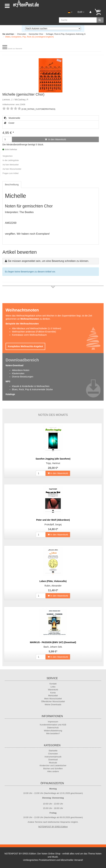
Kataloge (10, 394)
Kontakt (53, 684)
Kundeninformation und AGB (53, 725)
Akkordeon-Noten (21, 370)
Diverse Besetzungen (23, 377)
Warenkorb (53, 690)
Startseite (53, 751)
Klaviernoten (18, 373)
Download (53, 760)
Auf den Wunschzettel (12, 169)
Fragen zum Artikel (11, 173)
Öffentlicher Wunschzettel (53, 701)
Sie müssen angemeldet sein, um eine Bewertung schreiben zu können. (48, 261)
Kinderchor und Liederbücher (53, 765)
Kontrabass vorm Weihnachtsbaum (29, 335)
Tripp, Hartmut (53, 463)
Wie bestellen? (53, 733)
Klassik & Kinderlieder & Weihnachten (31, 386)
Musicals (53, 763)
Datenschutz (53, 728)
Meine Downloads (53, 704)
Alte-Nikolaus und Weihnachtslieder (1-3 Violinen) (37, 328)
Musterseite (12, 118)
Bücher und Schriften (53, 769)
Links (53, 687)
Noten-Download (14, 365)
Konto (53, 693)
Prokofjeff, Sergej (53, 525)
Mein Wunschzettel (53, 699)
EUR (81, 12)
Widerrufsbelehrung (53, 731)
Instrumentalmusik (53, 757)
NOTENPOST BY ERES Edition (53, 827)
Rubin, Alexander (53, 586)
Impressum (53, 722)
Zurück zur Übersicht (15, 49)
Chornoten (53, 754)
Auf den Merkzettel (11, 165)
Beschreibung (12, 185)
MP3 (8, 381)
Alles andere (53, 771)
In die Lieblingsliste (11, 160)
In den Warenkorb (55, 139)
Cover (9, 123)
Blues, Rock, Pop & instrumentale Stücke (32, 389)
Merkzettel (53, 696)
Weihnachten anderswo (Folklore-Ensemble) (34, 332)
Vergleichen (8, 156)
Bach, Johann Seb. (53, 647)
